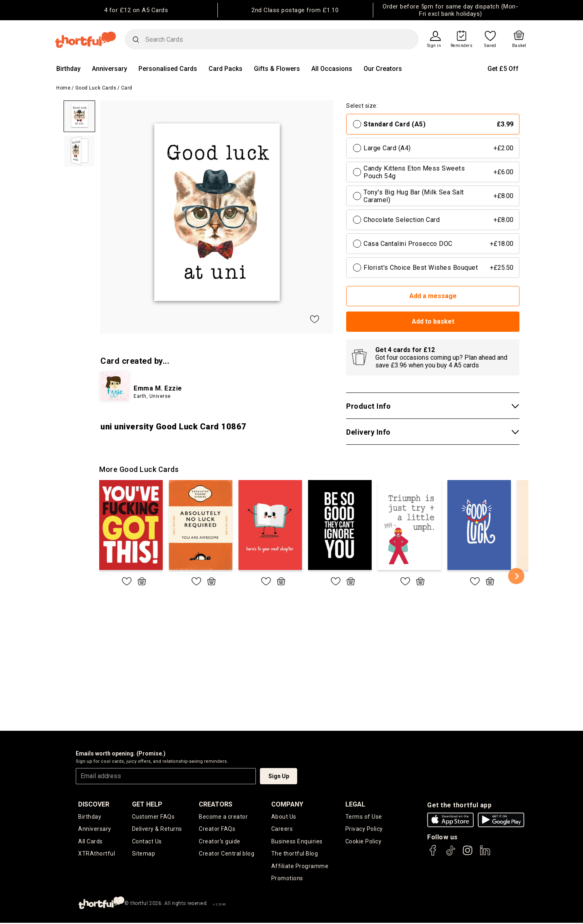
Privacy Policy (364, 829)
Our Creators (383, 69)
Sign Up (279, 776)
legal (355, 804)
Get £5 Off (503, 69)
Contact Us (147, 842)
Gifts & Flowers (277, 69)
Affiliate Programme (300, 867)
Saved (490, 46)
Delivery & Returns (157, 829)
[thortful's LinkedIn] (485, 854)
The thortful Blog (295, 854)
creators (216, 804)
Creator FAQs (217, 829)
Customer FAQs (153, 817)
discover (94, 804)
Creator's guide (220, 842)
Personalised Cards (168, 69)
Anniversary (110, 69)
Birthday (68, 69)
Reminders (462, 46)
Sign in (434, 46)
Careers (282, 829)
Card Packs (226, 69)
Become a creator (223, 817)
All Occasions (332, 69)
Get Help (147, 804)
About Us (284, 817)
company (287, 804)
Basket (519, 46)
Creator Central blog (227, 854)
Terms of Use (364, 817)
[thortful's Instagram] (468, 854)
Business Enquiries (297, 842)
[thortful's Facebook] (433, 854)
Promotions (287, 879)
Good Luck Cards (96, 88)
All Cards (90, 842)
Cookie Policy (364, 842)
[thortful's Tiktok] (451, 854)
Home (63, 88)
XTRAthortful (97, 854)
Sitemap (144, 854)
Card (127, 88)
